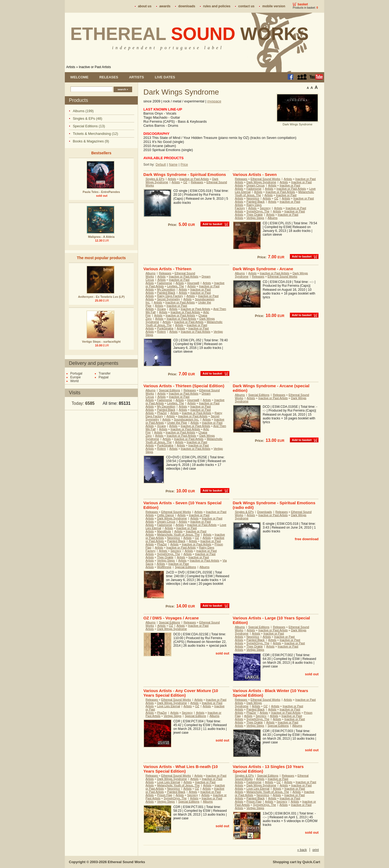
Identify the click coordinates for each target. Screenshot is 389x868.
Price (184, 165)
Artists (71, 67)
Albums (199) (83, 111)
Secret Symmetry (169, 299)
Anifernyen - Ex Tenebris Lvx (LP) (101, 297)
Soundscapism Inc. (187, 419)
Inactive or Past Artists (95, 67)
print (316, 850)
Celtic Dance (166, 515)
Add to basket (212, 224)
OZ (185, 182)
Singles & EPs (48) (87, 118)
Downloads (187, 6)
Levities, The (176, 286)
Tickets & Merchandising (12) (95, 134)
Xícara (162, 309)
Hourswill (193, 283)
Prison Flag (165, 795)
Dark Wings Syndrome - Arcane (263, 269)
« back (302, 850)
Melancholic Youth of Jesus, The (179, 535)
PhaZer (162, 413)
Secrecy (265, 208)
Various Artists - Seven (255, 174)
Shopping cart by (296, 862)
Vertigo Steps (255, 218)
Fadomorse (254, 189)
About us (145, 6)
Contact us (246, 6)
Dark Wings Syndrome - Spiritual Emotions (185, 174)
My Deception (166, 289)
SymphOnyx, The (258, 211)
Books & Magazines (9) (91, 141)
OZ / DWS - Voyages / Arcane (171, 618)
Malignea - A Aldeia (101, 237)
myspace (214, 101)
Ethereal (190, 34)
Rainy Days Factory (170, 296)
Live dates (165, 77)
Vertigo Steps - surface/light (101, 342)
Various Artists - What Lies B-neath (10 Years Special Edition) (181, 769)
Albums (273, 218)
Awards (165, 6)
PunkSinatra (165, 328)
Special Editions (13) (89, 126)
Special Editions (169, 390)
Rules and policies (217, 6)
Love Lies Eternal (169, 706)
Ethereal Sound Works (266, 179)
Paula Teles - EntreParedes (101, 192)
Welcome (79, 77)
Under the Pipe (177, 423)
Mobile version (274, 6)
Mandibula (164, 531)
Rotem (162, 332)
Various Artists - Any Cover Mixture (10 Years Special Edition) (181, 693)
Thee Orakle (255, 215)
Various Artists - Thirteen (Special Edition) (184, 386)
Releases (109, 77)
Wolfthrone (164, 567)
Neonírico (253, 198)
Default (161, 165)
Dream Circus (255, 185)
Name (173, 165)
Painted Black (255, 202)
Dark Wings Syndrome (261, 182)
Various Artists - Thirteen (167, 269)
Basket (303, 4)
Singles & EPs (155, 179)
